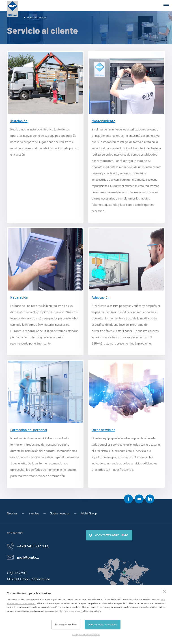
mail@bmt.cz (28, 557)
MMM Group (89, 513)
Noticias (12, 513)
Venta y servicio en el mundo (111, 535)
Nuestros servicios (37, 18)
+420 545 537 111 (33, 546)
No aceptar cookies (66, 624)
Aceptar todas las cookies (102, 624)
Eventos (34, 513)
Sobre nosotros (60, 513)
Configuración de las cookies (86, 634)
